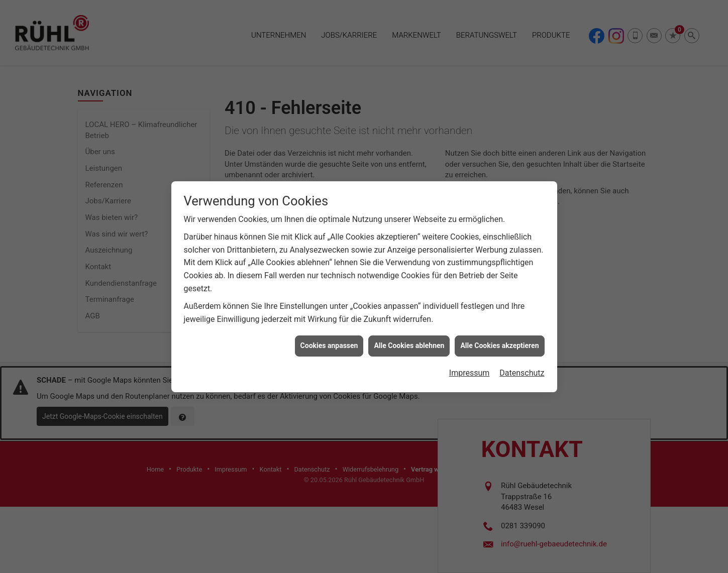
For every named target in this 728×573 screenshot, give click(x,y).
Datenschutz (522, 367)
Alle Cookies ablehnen (409, 340)
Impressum (470, 367)
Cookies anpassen (329, 340)
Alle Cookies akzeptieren (499, 340)
